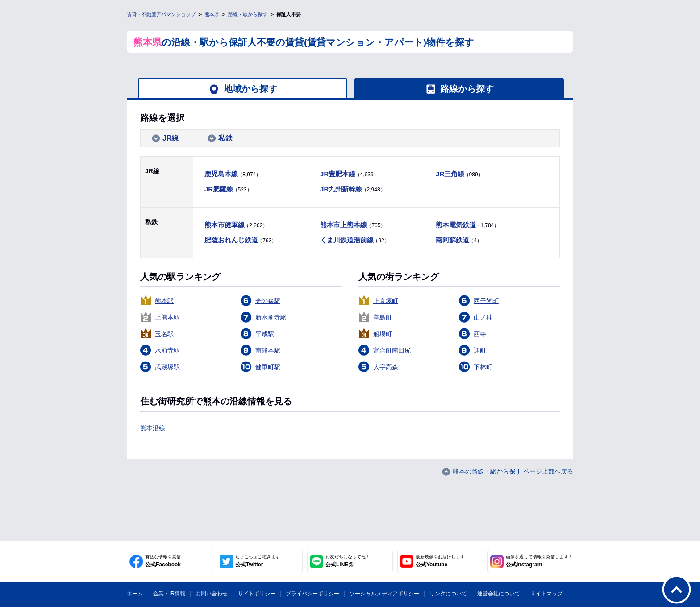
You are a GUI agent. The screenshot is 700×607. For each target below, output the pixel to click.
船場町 (383, 334)
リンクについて (448, 594)
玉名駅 (164, 334)
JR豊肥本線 (338, 174)
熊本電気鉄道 (456, 225)
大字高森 (386, 367)
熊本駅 (164, 301)
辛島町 (383, 317)
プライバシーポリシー (312, 594)
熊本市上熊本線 (344, 225)
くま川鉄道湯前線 (347, 240)
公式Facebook (165, 561)
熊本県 (212, 14)
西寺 (480, 334)
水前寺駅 (167, 350)
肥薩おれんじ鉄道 (231, 240)
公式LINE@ (348, 561)
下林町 (483, 367)
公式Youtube (442, 561)
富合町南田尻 (392, 350)
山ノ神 (483, 317)
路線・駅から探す (248, 14)
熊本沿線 (153, 428)
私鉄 (225, 138)
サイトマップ (546, 594)
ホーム (135, 594)
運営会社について (499, 594)
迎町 (480, 350)
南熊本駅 (268, 350)
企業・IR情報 (169, 594)
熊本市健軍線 (225, 225)
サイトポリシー (257, 594)
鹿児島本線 (221, 174)
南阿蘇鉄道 (452, 240)
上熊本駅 (167, 317)
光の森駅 (268, 301)
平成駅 (265, 334)
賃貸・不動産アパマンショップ (161, 14)
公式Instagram (539, 561)
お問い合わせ (212, 594)
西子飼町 (486, 301)
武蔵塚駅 (167, 367)
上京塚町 (386, 301)
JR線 (171, 138)
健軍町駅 (268, 367)
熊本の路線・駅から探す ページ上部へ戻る (513, 471)
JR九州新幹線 (341, 189)
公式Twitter (258, 561)
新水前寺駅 (271, 317)
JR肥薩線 (219, 189)
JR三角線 (450, 174)
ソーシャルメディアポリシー (384, 594)
